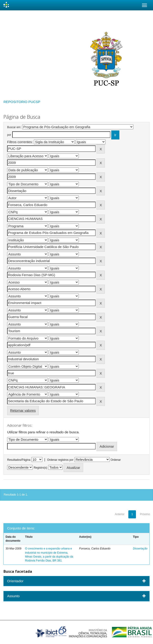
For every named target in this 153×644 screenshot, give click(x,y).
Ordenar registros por (60, 460)
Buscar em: (14, 127)
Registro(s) (40, 468)
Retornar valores (23, 410)
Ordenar (116, 460)
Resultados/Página (19, 460)
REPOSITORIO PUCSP (22, 102)
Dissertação (140, 549)
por (9, 135)
